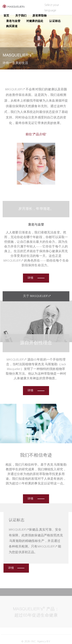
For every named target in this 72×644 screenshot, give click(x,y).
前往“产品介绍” (36, 135)
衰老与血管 (13, 21)
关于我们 (21, 16)
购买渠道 (12, 26)
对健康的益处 (35, 21)
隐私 (8, 633)
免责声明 (11, 637)
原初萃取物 (40, 16)
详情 (36, 278)
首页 (6, 16)
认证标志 (55, 21)
